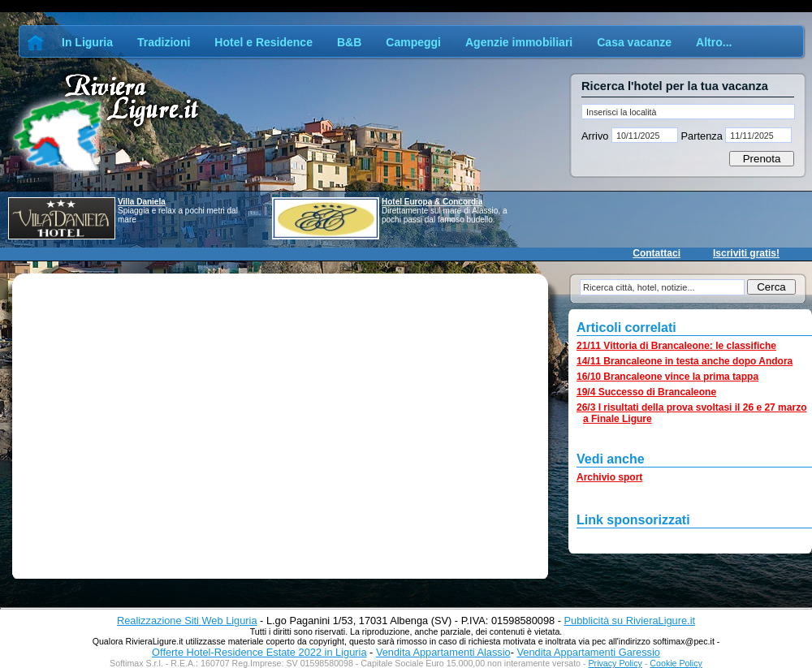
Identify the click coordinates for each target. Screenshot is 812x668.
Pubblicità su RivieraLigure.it (630, 621)
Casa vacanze (634, 42)
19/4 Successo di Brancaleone (646, 392)
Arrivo (596, 136)
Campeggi (413, 42)
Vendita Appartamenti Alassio (443, 652)
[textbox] (688, 112)
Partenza (702, 136)
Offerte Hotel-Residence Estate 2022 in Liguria (259, 652)
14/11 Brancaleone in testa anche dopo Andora (685, 361)
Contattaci (657, 253)
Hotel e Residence (263, 42)
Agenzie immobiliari (519, 42)
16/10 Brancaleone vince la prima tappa (667, 377)
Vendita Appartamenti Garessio (588, 652)
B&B (349, 42)
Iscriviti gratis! (746, 253)
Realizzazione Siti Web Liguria (187, 621)
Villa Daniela (142, 202)
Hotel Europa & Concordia (432, 202)
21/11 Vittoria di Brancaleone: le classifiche (676, 346)
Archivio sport (609, 477)
